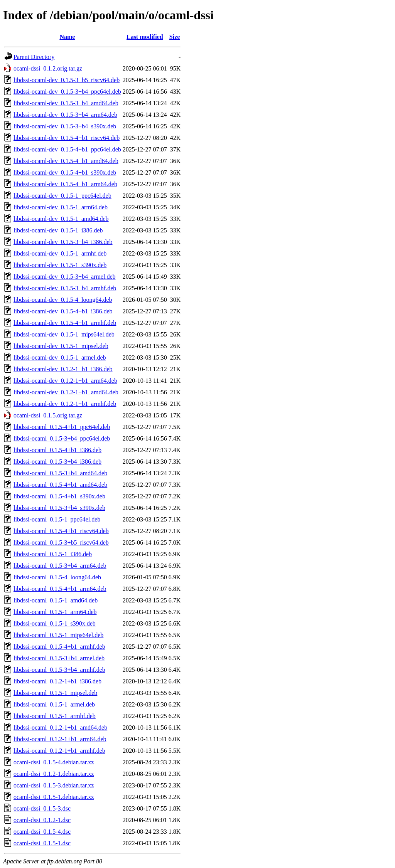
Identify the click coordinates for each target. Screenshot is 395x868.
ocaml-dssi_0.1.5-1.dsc (42, 843)
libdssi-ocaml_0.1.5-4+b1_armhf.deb (59, 647)
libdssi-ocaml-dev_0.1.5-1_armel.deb (60, 357)
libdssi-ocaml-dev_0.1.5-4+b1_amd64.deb (66, 161)
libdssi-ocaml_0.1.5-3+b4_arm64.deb (60, 566)
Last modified (145, 37)
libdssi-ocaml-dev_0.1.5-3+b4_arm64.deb (65, 115)
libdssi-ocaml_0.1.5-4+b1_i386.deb (57, 450)
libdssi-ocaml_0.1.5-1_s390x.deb (55, 623)
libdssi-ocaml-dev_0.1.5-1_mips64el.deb (64, 334)
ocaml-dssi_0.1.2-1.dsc (42, 820)
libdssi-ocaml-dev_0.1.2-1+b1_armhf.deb (65, 404)
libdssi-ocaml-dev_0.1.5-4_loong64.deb (63, 300)
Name (67, 37)
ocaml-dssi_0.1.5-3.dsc (42, 808)
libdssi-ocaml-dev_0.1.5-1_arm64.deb (61, 207)
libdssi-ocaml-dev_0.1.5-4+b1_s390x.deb (65, 172)
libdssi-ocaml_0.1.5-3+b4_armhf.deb (59, 670)
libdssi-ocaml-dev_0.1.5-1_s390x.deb (60, 265)
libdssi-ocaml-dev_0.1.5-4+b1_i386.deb (63, 311)
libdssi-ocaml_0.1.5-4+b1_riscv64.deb (61, 531)
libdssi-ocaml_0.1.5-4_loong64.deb (57, 577)
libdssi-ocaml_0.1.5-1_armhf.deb (55, 716)
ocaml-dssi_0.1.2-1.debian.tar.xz (54, 774)
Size (175, 37)
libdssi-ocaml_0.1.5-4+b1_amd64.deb (60, 485)
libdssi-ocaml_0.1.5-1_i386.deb (53, 554)
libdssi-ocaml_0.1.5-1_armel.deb (54, 704)
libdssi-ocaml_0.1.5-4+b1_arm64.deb (60, 589)
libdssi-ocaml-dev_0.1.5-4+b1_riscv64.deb (67, 138)
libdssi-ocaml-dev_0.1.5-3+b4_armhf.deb (65, 288)
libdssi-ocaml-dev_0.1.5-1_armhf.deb (60, 253)
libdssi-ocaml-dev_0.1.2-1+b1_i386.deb (63, 369)
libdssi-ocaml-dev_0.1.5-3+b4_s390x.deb (65, 126)
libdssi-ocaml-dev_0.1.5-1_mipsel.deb (61, 346)
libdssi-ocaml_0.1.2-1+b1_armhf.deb (59, 751)
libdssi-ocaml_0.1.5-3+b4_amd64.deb (60, 473)
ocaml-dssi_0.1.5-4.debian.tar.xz (54, 762)
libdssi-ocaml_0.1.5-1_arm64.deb (55, 612)
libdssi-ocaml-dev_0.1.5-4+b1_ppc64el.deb (67, 149)
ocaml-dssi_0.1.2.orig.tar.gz (48, 68)
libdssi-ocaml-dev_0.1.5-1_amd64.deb (61, 219)
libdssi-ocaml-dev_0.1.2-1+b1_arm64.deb (65, 381)
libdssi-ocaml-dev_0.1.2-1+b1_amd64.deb (66, 392)
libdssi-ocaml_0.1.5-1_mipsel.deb (55, 693)
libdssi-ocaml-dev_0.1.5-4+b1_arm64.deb (65, 184)
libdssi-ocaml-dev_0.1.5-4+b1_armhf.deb (65, 323)
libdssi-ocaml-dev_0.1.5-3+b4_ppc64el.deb (67, 92)
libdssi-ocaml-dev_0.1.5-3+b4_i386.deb (63, 242)
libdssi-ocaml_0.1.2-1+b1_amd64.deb (60, 728)
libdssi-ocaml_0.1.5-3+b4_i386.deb (57, 462)
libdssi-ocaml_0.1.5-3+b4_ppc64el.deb (62, 438)
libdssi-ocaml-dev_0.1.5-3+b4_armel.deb (65, 277)
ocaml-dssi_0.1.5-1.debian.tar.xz (54, 797)
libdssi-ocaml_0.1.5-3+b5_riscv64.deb (61, 542)
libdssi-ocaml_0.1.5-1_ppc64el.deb (57, 519)
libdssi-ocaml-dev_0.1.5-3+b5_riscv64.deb (67, 80)
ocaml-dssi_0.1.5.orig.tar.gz (48, 415)
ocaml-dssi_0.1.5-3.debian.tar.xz (54, 785)
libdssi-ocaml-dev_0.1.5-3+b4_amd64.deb (66, 103)
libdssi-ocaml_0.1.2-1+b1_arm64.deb (60, 739)
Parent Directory (34, 57)
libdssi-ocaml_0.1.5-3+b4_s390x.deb (59, 508)
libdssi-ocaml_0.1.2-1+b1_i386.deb (57, 681)
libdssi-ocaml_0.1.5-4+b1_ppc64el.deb (62, 427)
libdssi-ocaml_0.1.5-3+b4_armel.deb (59, 658)
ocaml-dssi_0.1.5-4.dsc (42, 832)
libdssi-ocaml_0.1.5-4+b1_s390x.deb (59, 496)
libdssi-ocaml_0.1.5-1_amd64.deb (56, 600)
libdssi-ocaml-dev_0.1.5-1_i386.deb (58, 230)
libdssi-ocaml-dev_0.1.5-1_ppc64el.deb (62, 196)
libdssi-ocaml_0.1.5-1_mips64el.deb (58, 635)
